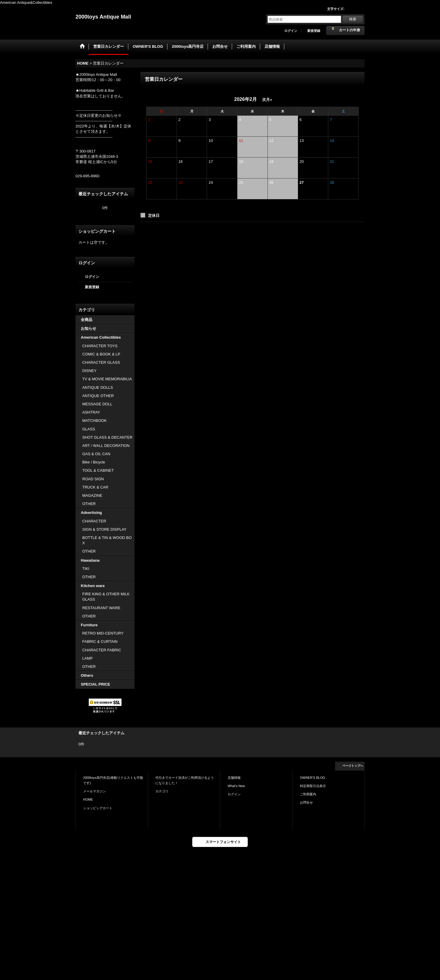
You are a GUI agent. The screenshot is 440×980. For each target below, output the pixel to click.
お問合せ (306, 802)
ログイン (291, 31)
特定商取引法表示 (313, 786)
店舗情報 (234, 778)
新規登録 (314, 31)
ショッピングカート (98, 808)
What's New (236, 786)
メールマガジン (95, 791)
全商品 (87, 320)
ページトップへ (353, 766)
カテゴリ (162, 791)
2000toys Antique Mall (103, 17)
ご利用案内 (308, 794)
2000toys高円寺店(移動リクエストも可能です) (113, 780)
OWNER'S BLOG (313, 778)
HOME (88, 799)
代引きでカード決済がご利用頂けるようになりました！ (185, 780)
